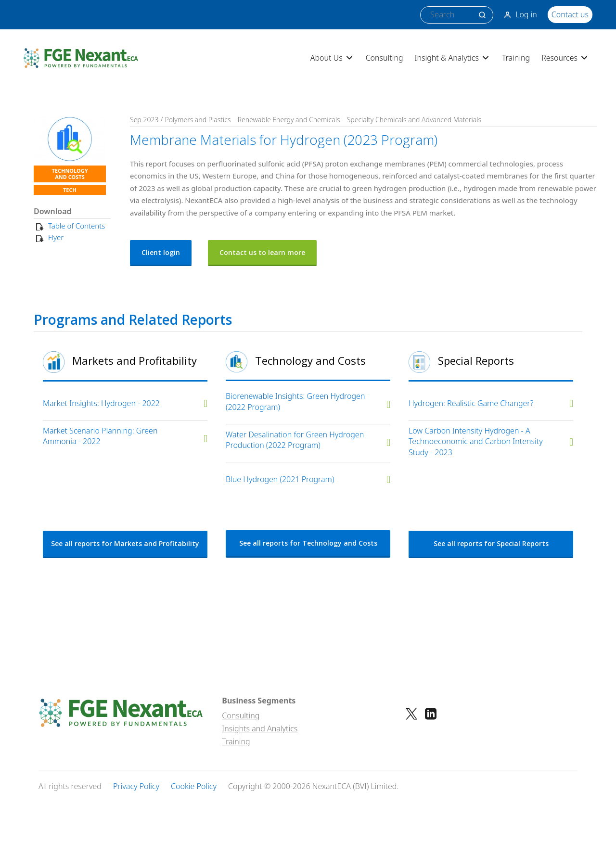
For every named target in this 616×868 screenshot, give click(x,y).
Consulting (385, 58)
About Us (332, 58)
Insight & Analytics (453, 58)
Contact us (570, 14)
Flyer (56, 237)
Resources (565, 58)
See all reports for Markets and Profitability (125, 543)
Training (516, 58)
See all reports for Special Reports (491, 543)
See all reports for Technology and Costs (308, 543)
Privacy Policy (136, 786)
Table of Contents (77, 226)
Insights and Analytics (260, 728)
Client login (161, 252)
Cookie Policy (194, 786)
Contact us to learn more (262, 252)
